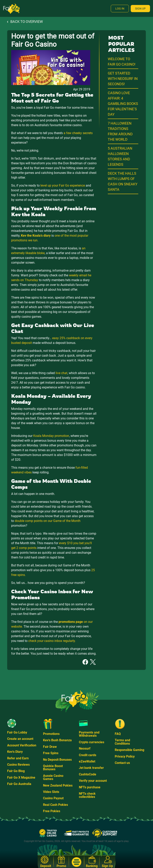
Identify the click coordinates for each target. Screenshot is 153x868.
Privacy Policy (125, 756)
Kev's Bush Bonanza (57, 740)
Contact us (122, 763)
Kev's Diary (15, 752)
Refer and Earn (18, 758)
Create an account (20, 739)
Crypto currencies (92, 742)
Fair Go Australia (19, 784)
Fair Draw (50, 747)
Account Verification (22, 745)
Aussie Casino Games (53, 777)
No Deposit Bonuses (57, 760)
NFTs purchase (90, 787)
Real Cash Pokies (55, 805)
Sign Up (140, 9)
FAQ (118, 734)
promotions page (71, 622)
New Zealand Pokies (58, 785)
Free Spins (51, 753)
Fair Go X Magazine (21, 778)
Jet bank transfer (91, 768)
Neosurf (85, 748)
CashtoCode (88, 774)
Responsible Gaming (129, 750)
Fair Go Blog (16, 771)
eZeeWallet (87, 761)
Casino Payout (53, 798)
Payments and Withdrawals (89, 734)
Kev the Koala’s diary (36, 236)
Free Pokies (52, 811)
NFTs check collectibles (87, 795)
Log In (120, 9)
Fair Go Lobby (17, 732)
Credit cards (88, 755)
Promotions (51, 734)
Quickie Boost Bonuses (53, 768)
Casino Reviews (18, 765)
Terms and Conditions (122, 742)
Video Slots (51, 792)
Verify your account (93, 781)
